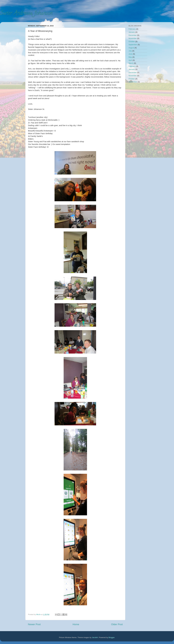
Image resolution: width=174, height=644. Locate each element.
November (133, 38)
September (133, 45)
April (130, 60)
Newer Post (34, 624)
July (130, 51)
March (131, 63)
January (132, 32)
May (130, 57)
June (130, 54)
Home (76, 624)
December (133, 35)
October (132, 41)
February (132, 29)
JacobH (95, 637)
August (131, 48)
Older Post (117, 624)
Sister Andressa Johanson (26, 14)
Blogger (112, 637)
